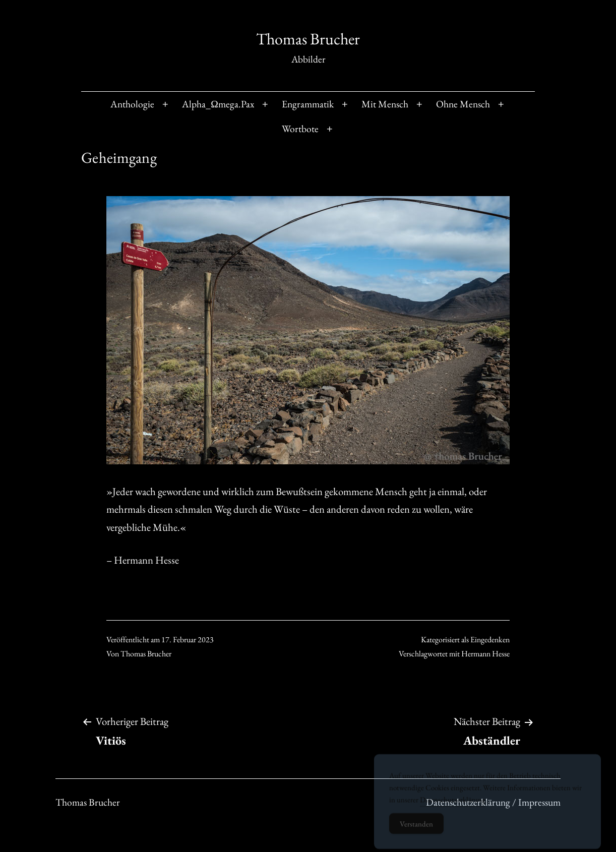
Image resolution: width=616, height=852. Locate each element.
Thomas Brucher (308, 39)
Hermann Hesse (485, 654)
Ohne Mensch (463, 104)
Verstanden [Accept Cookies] (416, 829)
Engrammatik (308, 104)
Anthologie (132, 104)
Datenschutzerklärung (453, 805)
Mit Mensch (385, 104)
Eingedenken (490, 640)
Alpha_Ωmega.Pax (218, 104)
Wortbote (300, 129)
